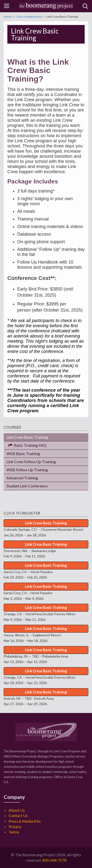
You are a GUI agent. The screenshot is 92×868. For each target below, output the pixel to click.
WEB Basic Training (23, 453)
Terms (14, 832)
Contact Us (18, 815)
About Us (17, 810)
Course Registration (29, 17)
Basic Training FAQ (26, 445)
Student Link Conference (27, 486)
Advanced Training (22, 478)
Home (8, 17)
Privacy (15, 826)
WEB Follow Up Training (27, 470)
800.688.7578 (54, 860)
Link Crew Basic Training (27, 437)
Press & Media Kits (25, 821)
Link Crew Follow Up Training (31, 462)
